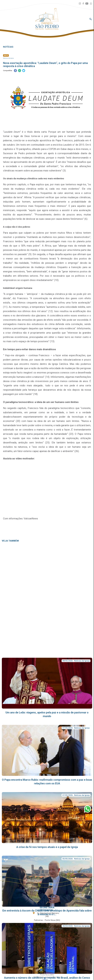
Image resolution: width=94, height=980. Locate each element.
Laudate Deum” (12, 132)
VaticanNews (30, 519)
